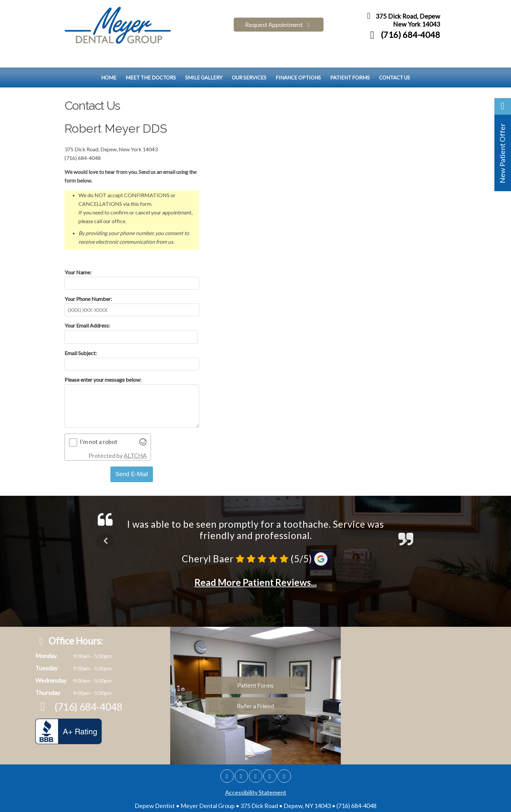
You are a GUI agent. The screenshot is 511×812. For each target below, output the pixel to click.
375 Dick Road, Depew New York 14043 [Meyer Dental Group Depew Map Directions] (402, 22)
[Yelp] (270, 760)
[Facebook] (241, 760)
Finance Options (298, 62)
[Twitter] (256, 760)
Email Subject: (81, 337)
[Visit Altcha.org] (143, 428)
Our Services (249, 62)
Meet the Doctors (151, 62)
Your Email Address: (87, 310)
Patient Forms (350, 62)
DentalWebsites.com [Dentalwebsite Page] (201, 803)
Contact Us (394, 62)
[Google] (227, 760)
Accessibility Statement (256, 777)
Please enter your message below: (103, 364)
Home (109, 62)
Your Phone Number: (88, 283)
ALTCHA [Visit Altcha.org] (135, 440)
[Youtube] (284, 760)
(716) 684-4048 (403, 36)
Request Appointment (279, 21)
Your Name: (78, 257)
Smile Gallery (204, 62)
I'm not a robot (99, 426)
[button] (503, 145)
